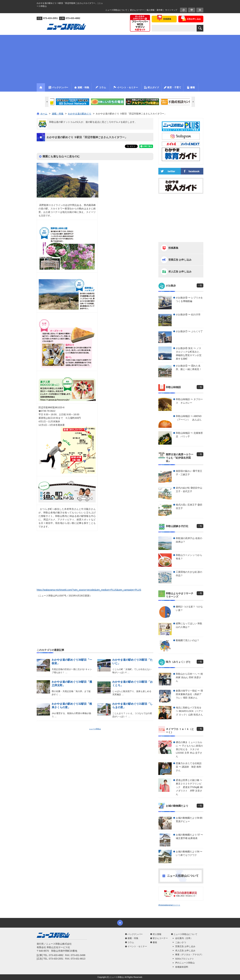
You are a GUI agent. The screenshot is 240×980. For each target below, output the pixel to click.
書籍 (155, 942)
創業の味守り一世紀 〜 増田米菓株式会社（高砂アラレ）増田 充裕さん (189, 694)
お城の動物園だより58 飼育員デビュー (189, 820)
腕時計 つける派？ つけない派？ (189, 608)
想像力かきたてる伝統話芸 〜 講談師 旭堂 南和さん (189, 767)
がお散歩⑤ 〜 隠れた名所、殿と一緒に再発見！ (189, 367)
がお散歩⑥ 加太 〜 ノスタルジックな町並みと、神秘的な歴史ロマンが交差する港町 (189, 353)
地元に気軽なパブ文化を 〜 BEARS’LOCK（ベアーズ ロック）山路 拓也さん (189, 711)
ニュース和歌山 (95, 729)
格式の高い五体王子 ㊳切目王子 (189, 506)
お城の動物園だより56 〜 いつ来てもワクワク (189, 853)
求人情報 (157, 934)
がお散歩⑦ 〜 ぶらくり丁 (189, 331)
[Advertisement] (120, 58)
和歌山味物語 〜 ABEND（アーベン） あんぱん (189, 418)
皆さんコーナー (137, 10)
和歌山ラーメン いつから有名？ (189, 557)
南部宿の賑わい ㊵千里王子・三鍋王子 (189, 473)
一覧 (200, 285)
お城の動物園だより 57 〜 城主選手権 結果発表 (189, 836)
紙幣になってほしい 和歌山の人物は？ (189, 625)
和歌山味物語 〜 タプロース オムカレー (189, 401)
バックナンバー (135, 934)
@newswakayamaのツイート (169, 905)
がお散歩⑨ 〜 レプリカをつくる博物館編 (189, 299)
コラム (131, 942)
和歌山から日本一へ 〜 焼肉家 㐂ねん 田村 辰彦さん (189, 677)
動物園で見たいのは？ (187, 640)
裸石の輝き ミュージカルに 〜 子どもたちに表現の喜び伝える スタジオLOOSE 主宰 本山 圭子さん (189, 749)
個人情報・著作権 (154, 10)
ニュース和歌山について (116, 10)
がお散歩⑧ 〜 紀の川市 (188, 314)
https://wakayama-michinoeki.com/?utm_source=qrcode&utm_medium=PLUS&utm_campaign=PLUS (89, 590)
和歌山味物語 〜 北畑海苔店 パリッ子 (189, 435)
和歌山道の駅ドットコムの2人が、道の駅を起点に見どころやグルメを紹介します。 (93, 122)
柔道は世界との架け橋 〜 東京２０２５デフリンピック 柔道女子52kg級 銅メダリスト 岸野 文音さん (190, 787)
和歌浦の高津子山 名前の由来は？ (189, 540)
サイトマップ (171, 10)
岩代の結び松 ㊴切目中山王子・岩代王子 (189, 490)
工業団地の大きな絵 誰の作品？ (189, 574)
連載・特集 (133, 938)
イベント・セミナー (137, 946)
